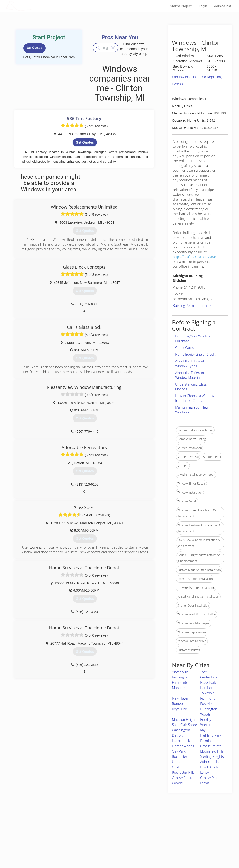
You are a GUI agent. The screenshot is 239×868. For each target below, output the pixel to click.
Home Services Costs (56, 827)
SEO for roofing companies (179, 849)
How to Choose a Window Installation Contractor (194, 398)
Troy (203, 672)
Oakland (178, 767)
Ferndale (207, 741)
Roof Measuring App (108, 838)
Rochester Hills (183, 772)
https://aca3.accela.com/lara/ (194, 257)
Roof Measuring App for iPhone (115, 843)
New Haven (181, 698)
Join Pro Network (106, 827)
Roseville (207, 704)
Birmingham (181, 677)
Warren (206, 725)
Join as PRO (223, 6)
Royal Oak (179, 709)
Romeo (177, 704)
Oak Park (179, 751)
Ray (203, 730)
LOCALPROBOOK (33, 6)
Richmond (208, 698)
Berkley (206, 719)
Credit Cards (184, 348)
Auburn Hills (209, 762)
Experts (100, 833)
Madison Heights (185, 719)
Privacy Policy (171, 833)
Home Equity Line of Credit (195, 354)
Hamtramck (181, 741)
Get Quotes (85, 142)
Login (203, 6)
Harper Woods (183, 746)
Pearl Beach (209, 767)
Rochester (180, 757)
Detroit (177, 735)
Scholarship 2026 (173, 827)
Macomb (179, 688)
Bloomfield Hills (212, 751)
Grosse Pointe (211, 746)
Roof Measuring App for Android (116, 849)
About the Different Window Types (190, 364)
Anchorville (180, 672)
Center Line (209, 677)
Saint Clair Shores (185, 725)
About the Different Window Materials (190, 375)
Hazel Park (208, 682)
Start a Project (181, 6)
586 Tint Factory (84, 118)
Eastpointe (180, 682)
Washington (181, 730)
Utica (176, 762)
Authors (167, 838)
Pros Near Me (50, 833)
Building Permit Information (193, 306)
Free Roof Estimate (54, 843)
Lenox (205, 772)
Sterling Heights (212, 757)
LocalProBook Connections (180, 843)
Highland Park (211, 735)
